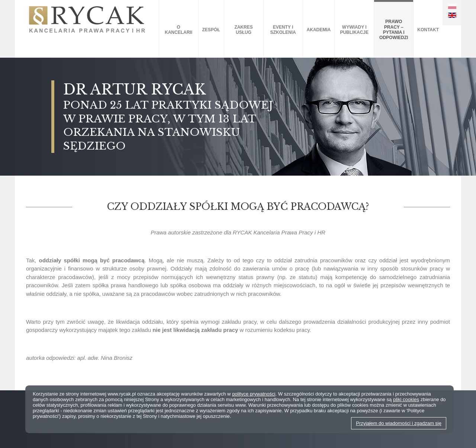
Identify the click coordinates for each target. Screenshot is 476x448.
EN (452, 15)
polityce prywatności (254, 394)
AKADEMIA (319, 30)
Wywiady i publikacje (354, 30)
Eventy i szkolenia (283, 30)
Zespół (211, 30)
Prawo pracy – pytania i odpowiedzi (394, 30)
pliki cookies (406, 399)
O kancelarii (178, 30)
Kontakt (428, 30)
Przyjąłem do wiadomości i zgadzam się (399, 423)
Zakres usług (243, 30)
